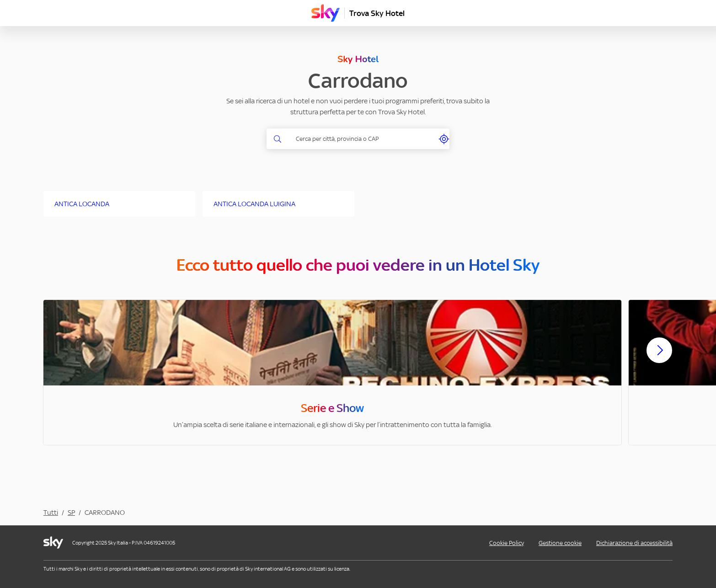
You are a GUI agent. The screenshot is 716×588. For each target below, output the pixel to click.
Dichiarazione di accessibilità (634, 543)
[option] (332, 372)
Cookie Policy (507, 543)
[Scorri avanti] (659, 358)
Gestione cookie (560, 543)
